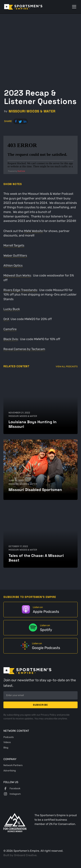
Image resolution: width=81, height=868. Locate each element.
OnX (6, 319)
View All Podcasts (67, 366)
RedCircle (21, 171)
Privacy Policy (49, 715)
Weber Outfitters (15, 256)
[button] (73, 7)
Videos (7, 742)
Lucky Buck (12, 309)
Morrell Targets (14, 245)
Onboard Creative (25, 855)
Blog (6, 748)
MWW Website (33, 231)
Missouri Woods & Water (32, 111)
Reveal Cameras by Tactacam (24, 349)
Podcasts (9, 737)
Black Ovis (11, 339)
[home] (28, 7)
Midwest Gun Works (17, 275)
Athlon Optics (13, 265)
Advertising (10, 771)
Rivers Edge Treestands (20, 290)
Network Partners (13, 765)
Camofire (10, 329)
